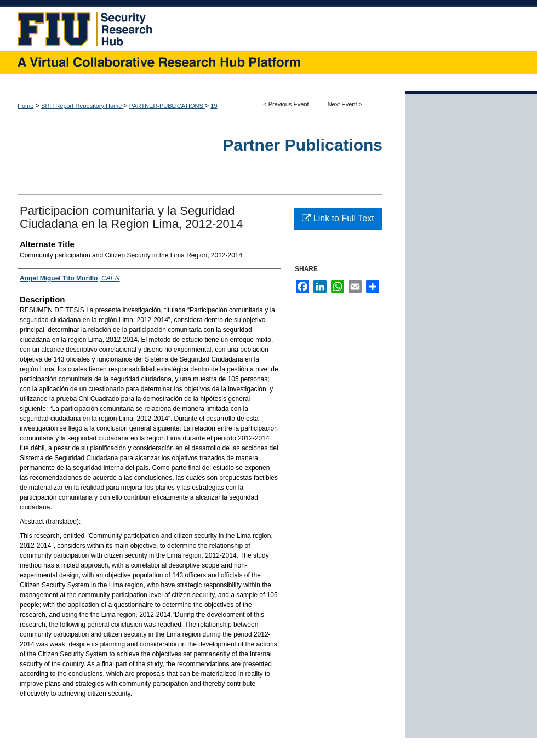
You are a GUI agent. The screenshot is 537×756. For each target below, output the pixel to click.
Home (25, 106)
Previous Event (289, 104)
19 (214, 106)
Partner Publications (302, 145)
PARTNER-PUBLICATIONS (167, 106)
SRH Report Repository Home (82, 106)
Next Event (342, 104)
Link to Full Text (338, 218)
